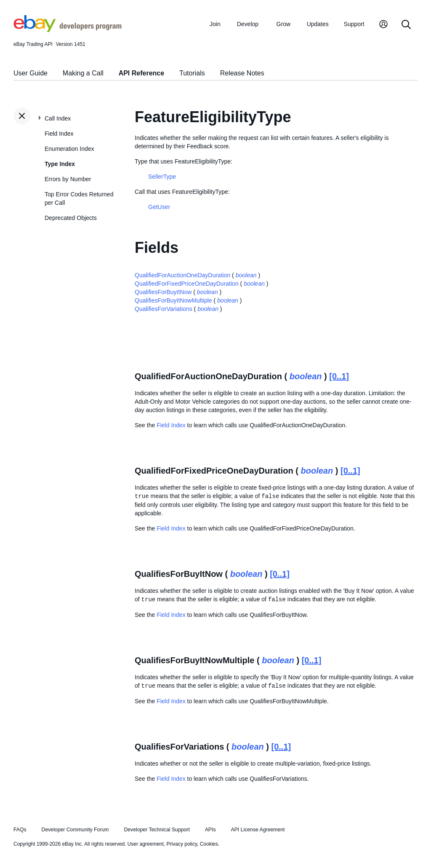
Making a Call (83, 73)
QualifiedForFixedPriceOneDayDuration (187, 284)
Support (354, 24)
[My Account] (383, 25)
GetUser (159, 207)
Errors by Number (68, 179)
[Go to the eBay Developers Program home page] (68, 30)
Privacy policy (182, 844)
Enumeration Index (69, 149)
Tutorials (192, 73)
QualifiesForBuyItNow (163, 292)
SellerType (162, 177)
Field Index (59, 134)
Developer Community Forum (75, 830)
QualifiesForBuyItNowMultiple (173, 300)
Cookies (209, 844)
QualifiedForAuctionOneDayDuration (182, 275)
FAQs (20, 830)
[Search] (406, 25)
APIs (210, 830)
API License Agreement (258, 830)
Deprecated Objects (71, 218)
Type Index (60, 164)
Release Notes (242, 73)
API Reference (142, 73)
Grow (283, 24)
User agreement (146, 844)
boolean (246, 275)
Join (215, 24)
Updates (318, 24)
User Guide (31, 73)
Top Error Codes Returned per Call (79, 198)
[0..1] (339, 376)
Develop (248, 24)
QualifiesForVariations (164, 309)
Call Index (58, 118)
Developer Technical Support (157, 830)
